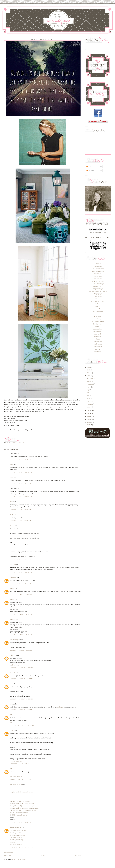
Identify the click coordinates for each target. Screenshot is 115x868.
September (90, 384)
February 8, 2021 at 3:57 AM (21, 847)
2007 (89, 425)
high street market (98, 311)
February (90, 404)
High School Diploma (16, 777)
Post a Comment (9, 852)
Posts (89, 167)
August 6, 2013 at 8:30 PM (20, 521)
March (89, 401)
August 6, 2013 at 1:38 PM (20, 510)
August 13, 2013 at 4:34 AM (21, 615)
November (90, 378)
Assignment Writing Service (18, 831)
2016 (89, 367)
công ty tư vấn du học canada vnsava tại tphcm (23, 810)
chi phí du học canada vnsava (18, 815)
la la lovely (98, 319)
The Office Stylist (15, 640)
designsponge (98, 294)
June (88, 393)
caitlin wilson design (98, 284)
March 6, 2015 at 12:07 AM (20, 779)
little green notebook (98, 321)
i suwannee (98, 314)
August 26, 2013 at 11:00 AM (21, 699)
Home (43, 855)
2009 (89, 419)
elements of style (98, 296)
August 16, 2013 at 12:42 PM (21, 679)
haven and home (98, 309)
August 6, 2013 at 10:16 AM (21, 497)
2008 (89, 422)
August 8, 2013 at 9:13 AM (20, 559)
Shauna (12, 526)
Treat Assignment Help (16, 833)
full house (98, 304)
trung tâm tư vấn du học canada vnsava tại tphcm (24, 808)
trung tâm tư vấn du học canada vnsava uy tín (23, 804)
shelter (98, 339)
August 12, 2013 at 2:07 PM (21, 594)
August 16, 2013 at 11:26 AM (21, 668)
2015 (89, 370)
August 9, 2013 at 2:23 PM (20, 583)
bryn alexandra (98, 279)
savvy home (98, 337)
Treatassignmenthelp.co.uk (17, 835)
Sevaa (11, 704)
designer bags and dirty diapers (98, 291)
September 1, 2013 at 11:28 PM (22, 725)
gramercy (98, 306)
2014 (89, 373)
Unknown (12, 588)
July (88, 390)
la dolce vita (98, 316)
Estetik (12, 723)
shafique (12, 730)
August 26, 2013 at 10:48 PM (21, 710)
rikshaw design (98, 331)
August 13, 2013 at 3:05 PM (21, 650)
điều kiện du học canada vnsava (19, 813)
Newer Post (8, 855)
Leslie (11, 464)
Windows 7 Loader (15, 665)
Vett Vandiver (13, 515)
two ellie (98, 349)
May (88, 395)
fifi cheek (98, 299)
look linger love (98, 324)
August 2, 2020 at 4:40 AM (20, 822)
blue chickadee (98, 274)
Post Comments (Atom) (19, 859)
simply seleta (98, 342)
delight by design (98, 289)
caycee (12, 478)
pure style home (98, 329)
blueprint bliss (98, 276)
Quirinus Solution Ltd (16, 827)
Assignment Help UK (16, 837)
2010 (89, 416)
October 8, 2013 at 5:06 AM (21, 764)
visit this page (60, 707)
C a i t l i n (13, 564)
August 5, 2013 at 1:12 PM (20, 483)
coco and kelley (98, 286)
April (88, 398)
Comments (90, 171)
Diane (11, 502)
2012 (89, 411)
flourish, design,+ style (98, 301)
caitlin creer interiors (98, 281)
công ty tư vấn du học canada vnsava (20, 801)
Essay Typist (13, 842)
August (89, 387)
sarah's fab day (98, 334)
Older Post (78, 855)
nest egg (98, 326)
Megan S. (12, 673)
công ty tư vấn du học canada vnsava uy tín (22, 806)
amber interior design (98, 271)
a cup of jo (98, 264)
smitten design (98, 347)
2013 (89, 376)
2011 (89, 414)
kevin (11, 684)
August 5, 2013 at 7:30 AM (20, 459)
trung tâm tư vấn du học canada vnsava (21, 792)
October (89, 381)
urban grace (98, 352)
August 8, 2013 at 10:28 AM (21, 572)
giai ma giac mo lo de (16, 784)
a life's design (98, 266)
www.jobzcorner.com (16, 761)
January (89, 407)
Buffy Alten (13, 578)
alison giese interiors (98, 269)
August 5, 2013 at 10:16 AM (21, 473)
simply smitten (98, 344)
